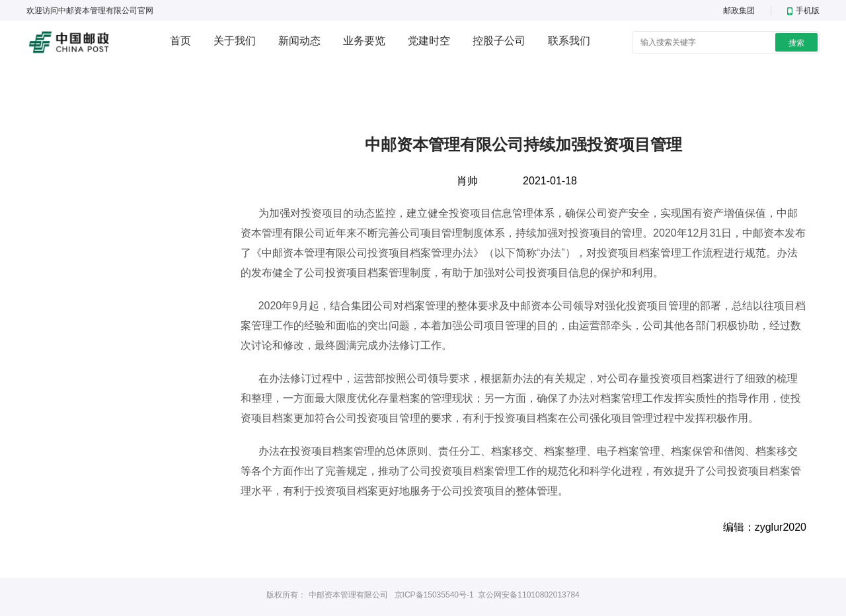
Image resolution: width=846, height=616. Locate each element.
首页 (180, 41)
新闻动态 (299, 41)
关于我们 (235, 41)
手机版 (803, 11)
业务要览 (364, 41)
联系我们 (569, 41)
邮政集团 (739, 11)
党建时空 (429, 41)
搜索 (796, 43)
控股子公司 (499, 41)
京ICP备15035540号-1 (434, 595)
